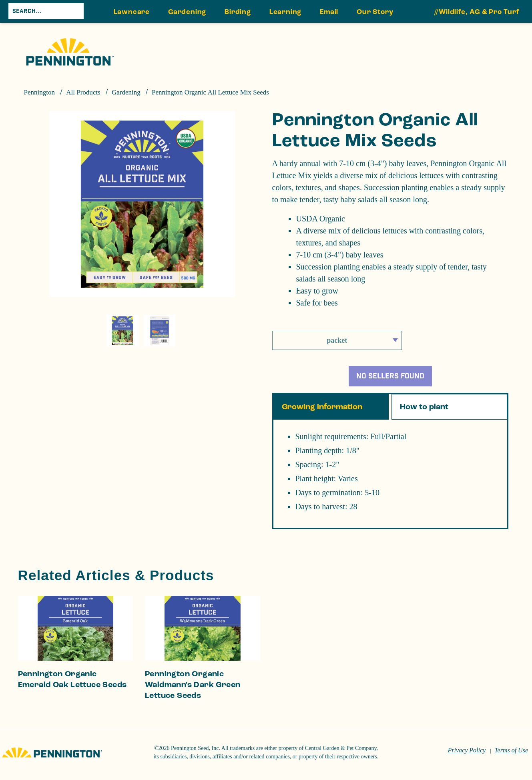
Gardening (187, 12)
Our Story (375, 12)
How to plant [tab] (424, 413)
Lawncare (132, 12)
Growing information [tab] (322, 413)
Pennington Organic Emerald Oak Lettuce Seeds (72, 686)
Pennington (39, 92)
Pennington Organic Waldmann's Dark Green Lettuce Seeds (193, 691)
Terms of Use (511, 757)
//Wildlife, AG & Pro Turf (477, 12)
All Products (83, 92)
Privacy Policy (467, 757)
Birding (238, 12)
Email (329, 12)
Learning (285, 12)
